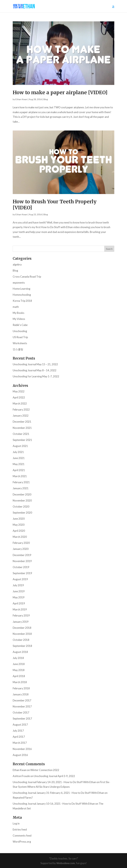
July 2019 (18, 585)
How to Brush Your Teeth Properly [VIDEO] (55, 205)
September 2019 (22, 573)
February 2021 (21, 482)
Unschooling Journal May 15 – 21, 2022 (35, 364)
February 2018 (21, 688)
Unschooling (20, 331)
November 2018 (22, 634)
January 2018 (21, 694)
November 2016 (22, 749)
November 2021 (22, 428)
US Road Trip (20, 337)
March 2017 (20, 743)
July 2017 (18, 731)
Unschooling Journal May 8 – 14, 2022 (35, 370)
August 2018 (20, 652)
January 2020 (21, 549)
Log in (16, 823)
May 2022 (19, 391)
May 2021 (19, 464)
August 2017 (20, 725)
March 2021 (20, 476)
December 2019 (22, 555)
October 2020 (21, 507)
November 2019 (22, 561)
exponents (19, 283)
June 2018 (19, 664)
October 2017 (21, 712)
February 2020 (21, 543)
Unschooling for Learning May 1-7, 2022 (36, 376)
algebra (17, 264)
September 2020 (22, 513)
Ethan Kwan (21, 99)
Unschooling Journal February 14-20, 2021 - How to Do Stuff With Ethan (54, 782)
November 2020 (22, 500)
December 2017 (22, 700)
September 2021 (22, 440)
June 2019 (19, 591)
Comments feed (22, 836)
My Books (19, 313)
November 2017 (22, 706)
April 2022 (19, 397)
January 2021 (21, 488)
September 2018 (22, 646)
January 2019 (21, 622)
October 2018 (21, 640)
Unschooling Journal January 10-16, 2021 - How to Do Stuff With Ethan (54, 804)
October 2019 (21, 567)
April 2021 (19, 470)
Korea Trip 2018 (22, 301)
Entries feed (20, 829)
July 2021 (18, 452)
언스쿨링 (18, 349)
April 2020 (19, 531)
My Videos (19, 319)
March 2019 (20, 609)
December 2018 (22, 628)
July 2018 (18, 658)
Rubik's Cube (20, 325)
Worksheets (20, 343)
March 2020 (20, 537)
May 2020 (19, 525)
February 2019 (21, 615)
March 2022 (20, 403)
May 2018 (19, 670)
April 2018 (19, 676)
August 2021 (20, 446)
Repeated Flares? (23, 798)
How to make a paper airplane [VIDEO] (60, 93)
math (16, 307)
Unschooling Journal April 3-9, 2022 (54, 776)
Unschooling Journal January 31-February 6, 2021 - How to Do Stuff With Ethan (58, 793)
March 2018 (20, 682)
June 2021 (19, 458)
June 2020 (19, 519)
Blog (46, 99)
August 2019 (20, 579)
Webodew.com (66, 863)
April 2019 (19, 603)
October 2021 (21, 434)
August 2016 (20, 755)
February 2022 (21, 410)
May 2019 (19, 597)
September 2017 (22, 719)
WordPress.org (22, 842)
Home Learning (22, 289)
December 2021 (22, 422)
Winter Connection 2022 (45, 770)
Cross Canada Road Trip (27, 277)
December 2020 (22, 494)
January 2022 (21, 416)
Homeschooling (22, 295)
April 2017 (19, 737)
